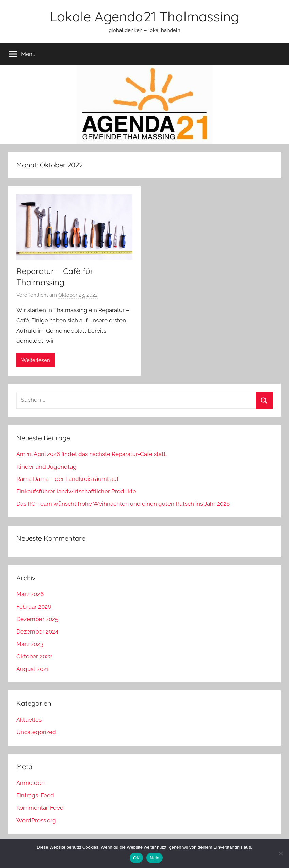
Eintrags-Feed (35, 795)
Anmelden (30, 783)
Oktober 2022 (34, 656)
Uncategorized (36, 732)
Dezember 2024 (37, 631)
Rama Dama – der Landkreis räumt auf (68, 479)
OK (136, 858)
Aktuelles (29, 720)
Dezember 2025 (37, 619)
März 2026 (30, 594)
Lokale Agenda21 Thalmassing (144, 16)
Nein (155, 858)
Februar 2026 (34, 607)
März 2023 (30, 644)
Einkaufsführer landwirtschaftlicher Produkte (76, 491)
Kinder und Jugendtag (46, 467)
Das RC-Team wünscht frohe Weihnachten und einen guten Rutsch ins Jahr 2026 (123, 504)
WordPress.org (36, 820)
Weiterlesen (36, 360)
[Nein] (280, 853)
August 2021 (33, 669)
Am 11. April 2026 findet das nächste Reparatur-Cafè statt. (92, 454)
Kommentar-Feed (40, 808)
